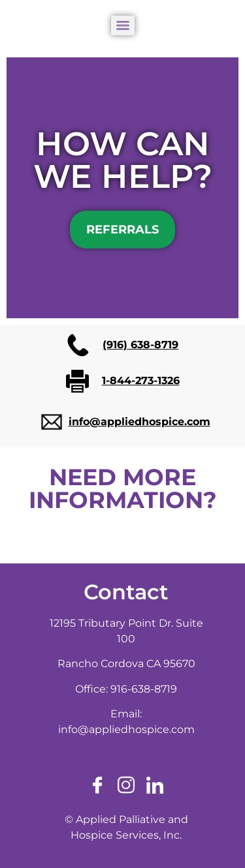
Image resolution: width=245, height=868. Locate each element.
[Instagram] (126, 786)
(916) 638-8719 (140, 345)
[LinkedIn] (155, 786)
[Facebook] (97, 786)
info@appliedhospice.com (139, 422)
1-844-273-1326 (141, 381)
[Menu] (123, 25)
